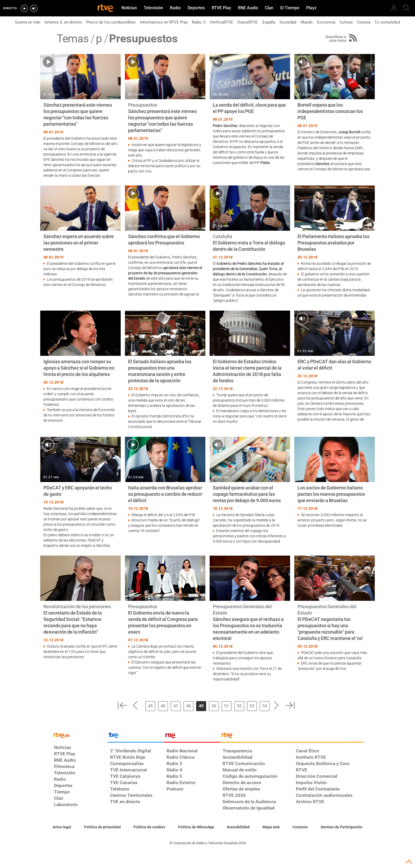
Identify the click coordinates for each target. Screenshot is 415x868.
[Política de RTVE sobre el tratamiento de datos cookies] (149, 827)
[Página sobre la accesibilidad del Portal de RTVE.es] (238, 827)
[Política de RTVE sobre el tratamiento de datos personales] (102, 827)
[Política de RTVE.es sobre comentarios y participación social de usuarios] (342, 827)
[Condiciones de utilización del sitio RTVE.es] (62, 827)
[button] (122, 705)
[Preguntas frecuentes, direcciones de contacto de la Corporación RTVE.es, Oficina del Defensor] (300, 827)
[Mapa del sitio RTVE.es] (271, 827)
